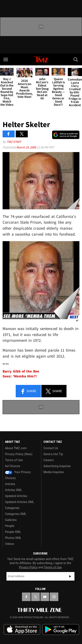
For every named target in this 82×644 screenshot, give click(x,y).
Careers (49, 460)
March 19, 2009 (26, 147)
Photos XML (13, 538)
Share (28, 391)
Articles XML (14, 490)
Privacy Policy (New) (19, 454)
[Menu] (6, 59)
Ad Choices (13, 466)
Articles (10, 484)
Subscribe (70, 576)
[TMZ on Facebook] (26, 597)
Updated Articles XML (19, 502)
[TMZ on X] (36, 597)
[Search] (76, 59)
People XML (13, 532)
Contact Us (51, 448)
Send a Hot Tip (53, 454)
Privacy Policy (28, 567)
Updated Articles (16, 496)
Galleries (11, 520)
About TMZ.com (16, 448)
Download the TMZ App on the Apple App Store (22, 629)
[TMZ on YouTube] (45, 597)
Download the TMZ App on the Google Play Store (61, 630)
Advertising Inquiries (57, 466)
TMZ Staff (14, 142)
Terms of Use (14, 460)
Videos (10, 544)
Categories (12, 508)
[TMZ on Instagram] (54, 597)
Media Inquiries (54, 472)
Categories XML (16, 514)
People (10, 526)
